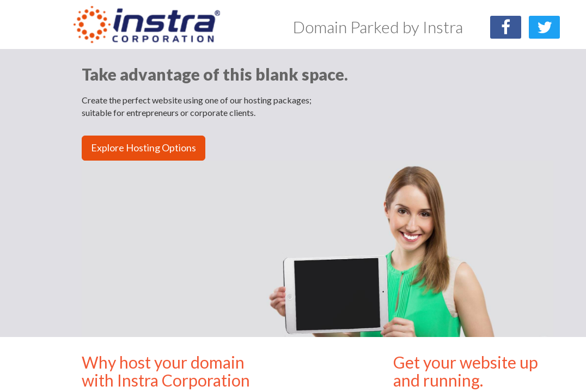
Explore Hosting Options (144, 148)
